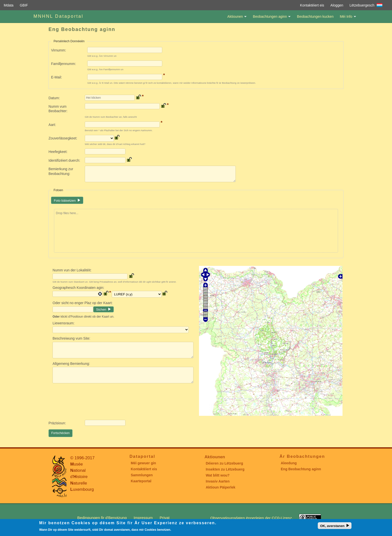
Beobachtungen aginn (270, 19)
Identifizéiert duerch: (64, 160)
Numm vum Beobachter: (58, 109)
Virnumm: (58, 50)
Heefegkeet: (58, 152)
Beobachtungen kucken (315, 16)
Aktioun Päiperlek (220, 487)
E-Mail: (56, 77)
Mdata (9, 5)
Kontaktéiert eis (312, 5)
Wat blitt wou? (218, 475)
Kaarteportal (141, 481)
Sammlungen (142, 475)
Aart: (52, 125)
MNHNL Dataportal (58, 16)
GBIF (24, 5)
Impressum (143, 518)
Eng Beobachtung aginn (301, 469)
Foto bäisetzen (65, 201)
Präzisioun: (57, 423)
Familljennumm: (63, 64)
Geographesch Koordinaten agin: (78, 288)
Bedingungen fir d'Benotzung (102, 518)
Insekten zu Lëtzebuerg (225, 469)
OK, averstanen (332, 526)
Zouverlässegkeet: (63, 138)
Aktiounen (235, 19)
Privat (165, 518)
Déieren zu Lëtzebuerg (224, 463)
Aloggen (337, 5)
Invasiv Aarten (218, 481)
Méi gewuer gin (143, 463)
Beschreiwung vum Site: (71, 338)
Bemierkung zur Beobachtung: (61, 171)
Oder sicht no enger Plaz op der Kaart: (82, 303)
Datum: (54, 98)
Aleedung (289, 463)
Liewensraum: (63, 323)
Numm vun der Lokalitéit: (72, 270)
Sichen (101, 309)
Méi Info (346, 19)
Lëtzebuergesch (362, 5)
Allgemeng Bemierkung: (71, 364)
